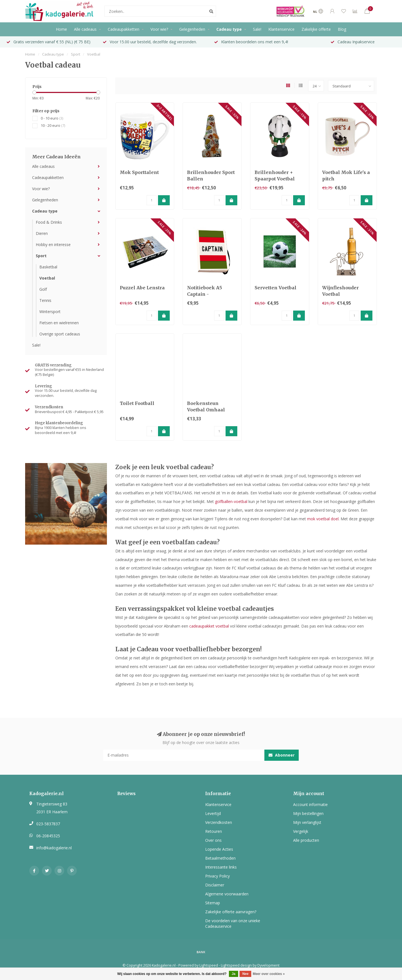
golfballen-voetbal (231, 501)
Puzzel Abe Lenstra (142, 288)
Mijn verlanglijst (307, 822)
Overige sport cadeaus (60, 334)
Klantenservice (281, 29)
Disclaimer (215, 885)
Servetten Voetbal (276, 288)
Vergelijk (301, 831)
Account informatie (310, 804)
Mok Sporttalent (139, 172)
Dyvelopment (268, 965)
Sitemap (213, 903)
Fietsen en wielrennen (59, 323)
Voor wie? (159, 29)
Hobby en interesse (53, 245)
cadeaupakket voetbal (209, 626)
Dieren (42, 233)
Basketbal (48, 267)
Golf (43, 289)
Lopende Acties (219, 849)
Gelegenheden (192, 29)
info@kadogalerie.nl (54, 848)
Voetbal (47, 278)
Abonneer (282, 755)
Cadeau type (229, 29)
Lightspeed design (236, 965)
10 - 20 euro (53, 126)
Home (61, 29)
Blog (342, 29)
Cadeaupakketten (124, 29)
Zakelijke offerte (316, 29)
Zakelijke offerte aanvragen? (231, 912)
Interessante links (221, 867)
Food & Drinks (49, 222)
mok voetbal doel (323, 519)
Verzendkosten (219, 822)
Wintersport (50, 312)
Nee (245, 974)
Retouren (214, 831)
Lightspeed (209, 965)
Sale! (257, 29)
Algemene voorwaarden (227, 894)
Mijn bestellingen (308, 813)
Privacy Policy (217, 876)
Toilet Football (137, 403)
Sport (41, 256)
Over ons (213, 840)
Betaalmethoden (220, 858)
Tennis (45, 300)
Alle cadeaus (85, 29)
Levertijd (213, 813)
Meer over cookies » (269, 974)
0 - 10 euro (52, 118)
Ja (234, 974)
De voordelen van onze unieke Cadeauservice (233, 923)
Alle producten (306, 840)
